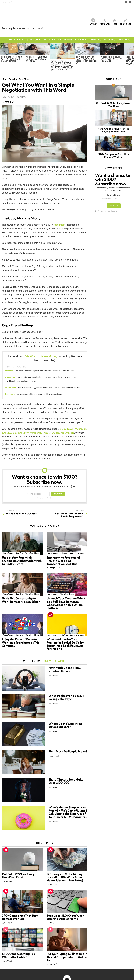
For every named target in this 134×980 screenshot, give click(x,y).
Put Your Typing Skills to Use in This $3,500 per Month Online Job (67, 957)
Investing (96, 40)
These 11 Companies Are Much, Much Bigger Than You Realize (112, 59)
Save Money (34, 40)
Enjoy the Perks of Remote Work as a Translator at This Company (21, 643)
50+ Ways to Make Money (41, 357)
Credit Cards (65, 40)
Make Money (16, 40)
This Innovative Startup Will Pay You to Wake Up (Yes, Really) (37, 59)
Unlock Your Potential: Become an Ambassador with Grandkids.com (22, 561)
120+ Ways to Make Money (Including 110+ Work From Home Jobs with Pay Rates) (65, 878)
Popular (105, 22)
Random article (8, 2)
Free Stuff (50, 40)
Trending (125, 22)
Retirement (81, 40)
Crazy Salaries (54, 661)
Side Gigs (20, 554)
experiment (59, 225)
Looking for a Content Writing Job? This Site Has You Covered (12, 59)
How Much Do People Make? (68, 752)
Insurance (110, 40)
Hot (115, 22)
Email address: (114, 195)
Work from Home (32, 554)
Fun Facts (125, 40)
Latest (93, 22)
